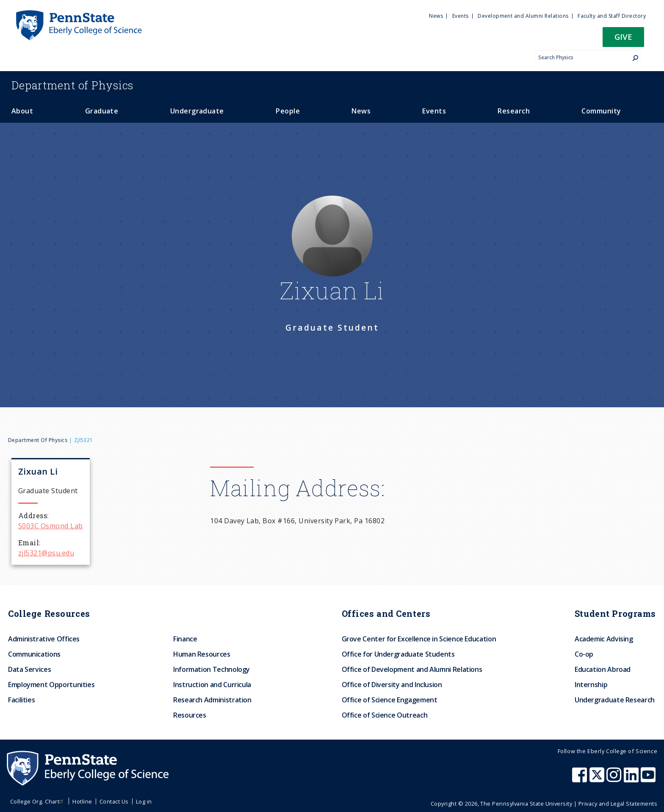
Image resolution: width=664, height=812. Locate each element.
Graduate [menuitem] (102, 111)
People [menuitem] (288, 111)
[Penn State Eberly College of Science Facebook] (581, 779)
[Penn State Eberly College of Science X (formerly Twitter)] (598, 779)
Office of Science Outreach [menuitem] (385, 715)
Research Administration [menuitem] (212, 700)
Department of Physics (38, 440)
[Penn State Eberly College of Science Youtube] (649, 779)
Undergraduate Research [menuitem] (615, 700)
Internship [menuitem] (591, 685)
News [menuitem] (436, 16)
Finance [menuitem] (185, 639)
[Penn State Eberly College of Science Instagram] (615, 779)
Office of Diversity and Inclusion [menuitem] (392, 685)
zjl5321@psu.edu (46, 553)
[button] (623, 40)
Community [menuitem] (601, 111)
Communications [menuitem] (34, 654)
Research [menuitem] (514, 111)
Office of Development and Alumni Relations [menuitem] (412, 669)
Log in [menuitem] (144, 801)
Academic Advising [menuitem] (604, 639)
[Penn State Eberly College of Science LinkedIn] (632, 779)
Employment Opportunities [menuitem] (51, 685)
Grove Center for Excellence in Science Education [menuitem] (419, 639)
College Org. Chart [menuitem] (38, 801)
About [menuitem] (22, 111)
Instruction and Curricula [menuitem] (212, 685)
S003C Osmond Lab (51, 526)
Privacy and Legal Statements (618, 804)
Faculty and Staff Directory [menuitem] (612, 16)
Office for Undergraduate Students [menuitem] (398, 654)
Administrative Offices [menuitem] (44, 639)
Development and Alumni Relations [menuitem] (523, 16)
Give (623, 37)
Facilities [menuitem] (21, 700)
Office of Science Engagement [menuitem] (390, 700)
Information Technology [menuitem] (212, 669)
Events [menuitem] (461, 16)
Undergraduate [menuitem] (197, 111)
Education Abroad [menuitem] (603, 669)
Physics (72, 85)
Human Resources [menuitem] (202, 654)
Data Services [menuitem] (29, 669)
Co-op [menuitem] (584, 654)
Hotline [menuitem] (82, 801)
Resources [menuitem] (190, 715)
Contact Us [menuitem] (114, 801)
